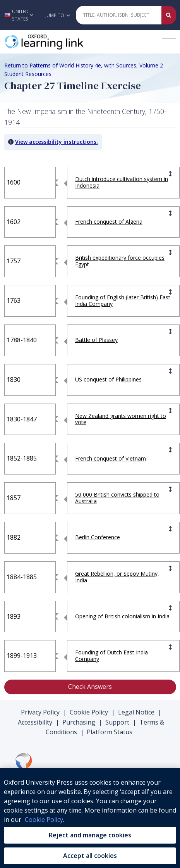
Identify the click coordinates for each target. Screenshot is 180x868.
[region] (90, 818)
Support (117, 722)
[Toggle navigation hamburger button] (169, 42)
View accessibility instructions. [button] (57, 142)
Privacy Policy (40, 712)
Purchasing (79, 722)
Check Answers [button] (90, 687)
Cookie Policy (89, 712)
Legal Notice (136, 712)
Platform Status (110, 732)
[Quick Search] (119, 15)
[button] (21, 15)
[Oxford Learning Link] (62, 42)
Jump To (58, 15)
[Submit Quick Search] (169, 15)
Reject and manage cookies (90, 835)
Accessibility (35, 722)
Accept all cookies (90, 856)
